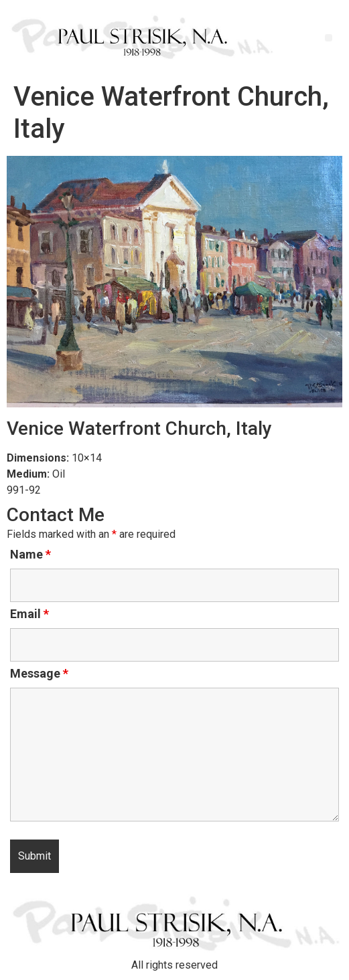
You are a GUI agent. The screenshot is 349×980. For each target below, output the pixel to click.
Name (30, 555)
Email (29, 614)
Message (39, 674)
